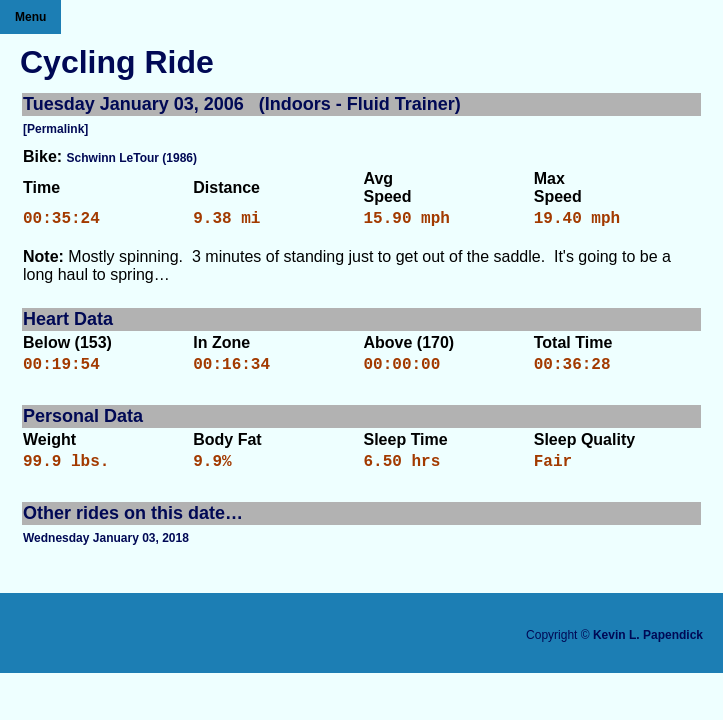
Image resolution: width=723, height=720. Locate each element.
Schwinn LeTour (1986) (132, 158)
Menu (30, 17)
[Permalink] (55, 129)
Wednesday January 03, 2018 (106, 550)
